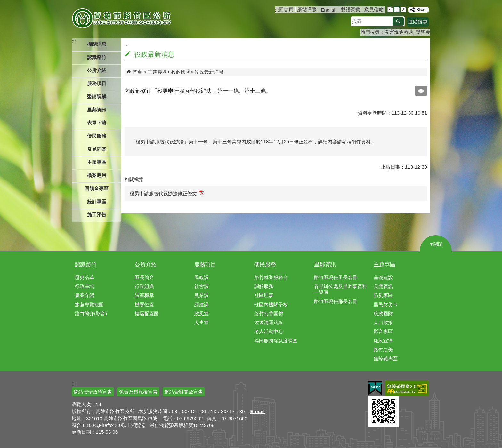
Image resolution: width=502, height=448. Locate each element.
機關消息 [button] (97, 44)
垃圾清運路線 (269, 322)
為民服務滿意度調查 (276, 341)
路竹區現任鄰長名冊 (336, 301)
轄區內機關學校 (271, 304)
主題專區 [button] (97, 162)
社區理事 (264, 295)
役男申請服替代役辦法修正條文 (167, 193)
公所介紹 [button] (97, 70)
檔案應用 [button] (97, 175)
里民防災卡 (386, 304)
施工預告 (97, 215)
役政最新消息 (209, 72)
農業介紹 (85, 295)
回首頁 (286, 9)
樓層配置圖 (147, 313)
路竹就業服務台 (271, 277)
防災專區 (383, 295)
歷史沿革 (85, 277)
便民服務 (265, 264)
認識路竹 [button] (97, 57)
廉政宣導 (383, 341)
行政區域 (85, 286)
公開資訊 (383, 286)
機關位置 (144, 304)
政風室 (202, 313)
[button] (398, 21)
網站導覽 (307, 9)
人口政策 (383, 322)
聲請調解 (97, 96)
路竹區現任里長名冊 (336, 277)
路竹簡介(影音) (91, 313)
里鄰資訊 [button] (97, 110)
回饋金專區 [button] (97, 188)
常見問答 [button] (97, 149)
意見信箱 (374, 9)
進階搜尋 (418, 22)
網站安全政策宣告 (93, 392)
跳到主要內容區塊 (3, 3)
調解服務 (264, 286)
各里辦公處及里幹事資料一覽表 (340, 289)
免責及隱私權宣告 (138, 392)
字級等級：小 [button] (390, 9)
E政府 (375, 388)
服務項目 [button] (97, 83)
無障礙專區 (386, 359)
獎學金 (423, 32)
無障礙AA (407, 388)
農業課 (202, 295)
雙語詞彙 (351, 9)
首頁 (137, 72)
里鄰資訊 (325, 264)
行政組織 (144, 286)
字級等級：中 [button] (397, 9)
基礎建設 (383, 277)
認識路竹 (86, 264)
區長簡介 (144, 277)
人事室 (202, 322)
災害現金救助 (399, 32)
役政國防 (181, 72)
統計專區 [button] (97, 201)
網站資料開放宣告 (184, 392)
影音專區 (383, 331)
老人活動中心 (269, 331)
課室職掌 (144, 295)
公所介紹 (146, 264)
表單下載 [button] (97, 123)
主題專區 (158, 72)
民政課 (202, 277)
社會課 (202, 286)
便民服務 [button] (97, 136)
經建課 (202, 304)
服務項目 (205, 264)
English (329, 10)
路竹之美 (383, 350)
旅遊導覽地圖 (89, 304)
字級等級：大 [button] (404, 9)
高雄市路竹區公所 (122, 18)
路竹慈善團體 (269, 313)
